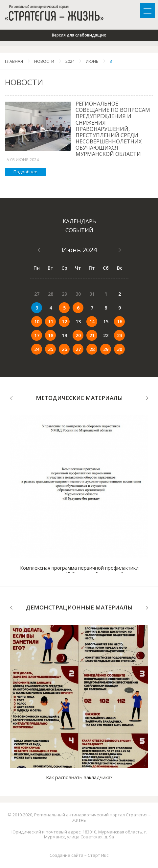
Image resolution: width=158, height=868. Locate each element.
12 (64, 322)
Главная (14, 61)
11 (51, 322)
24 (37, 349)
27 (78, 349)
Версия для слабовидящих (79, 35)
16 (120, 322)
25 (51, 349)
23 (120, 335)
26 (64, 349)
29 (106, 349)
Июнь (92, 61)
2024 (70, 61)
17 (37, 335)
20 (78, 335)
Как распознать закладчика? (79, 777)
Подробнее (25, 172)
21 (92, 335)
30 (120, 349)
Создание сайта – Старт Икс (79, 855)
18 (51, 335)
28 (92, 349)
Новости (44, 61)
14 (92, 322)
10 (37, 322)
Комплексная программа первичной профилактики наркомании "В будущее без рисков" (79, 571)
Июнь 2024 (79, 250)
